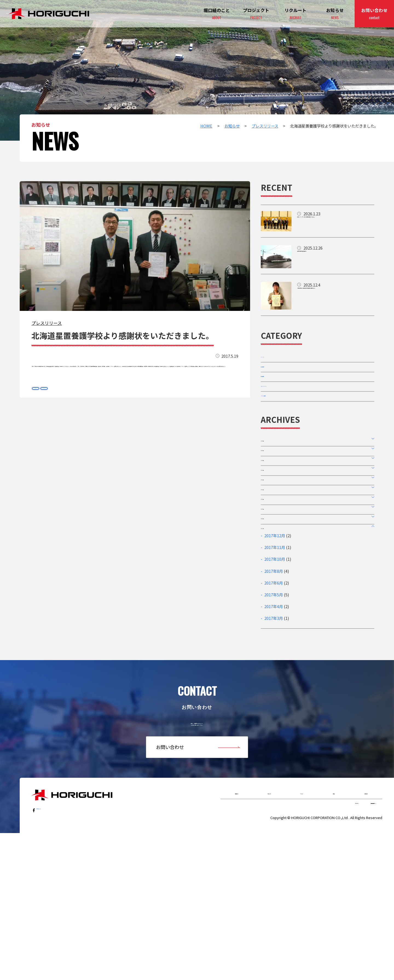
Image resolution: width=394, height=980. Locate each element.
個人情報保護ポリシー (357, 947)
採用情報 (270, 396)
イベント (270, 361)
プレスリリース (47, 323)
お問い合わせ (374, 14)
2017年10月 (275, 677)
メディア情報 (275, 431)
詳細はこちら (318, 221)
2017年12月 (275, 653)
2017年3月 (274, 736)
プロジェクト (256, 14)
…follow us (49, 946)
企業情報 (270, 379)
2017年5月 (274, 712)
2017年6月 (274, 701)
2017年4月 (274, 724)
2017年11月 (275, 665)
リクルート (302, 931)
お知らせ (335, 14)
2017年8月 (274, 689)
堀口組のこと (237, 931)
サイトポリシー (313, 947)
